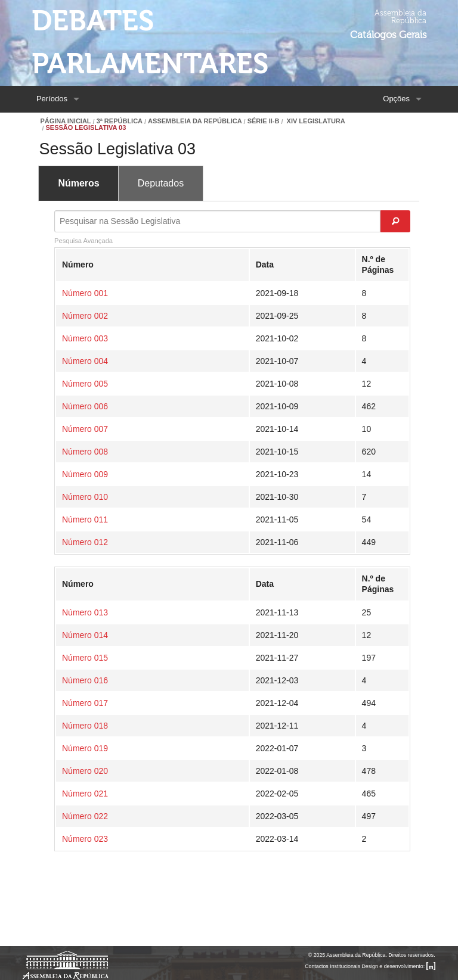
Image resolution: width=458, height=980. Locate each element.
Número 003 (85, 338)
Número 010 (85, 497)
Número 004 (85, 361)
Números (78, 183)
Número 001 (85, 293)
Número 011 (85, 519)
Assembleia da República (195, 121)
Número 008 (85, 452)
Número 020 (85, 771)
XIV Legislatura (315, 121)
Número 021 (85, 794)
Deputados (161, 183)
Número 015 (85, 658)
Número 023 (85, 839)
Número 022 (85, 816)
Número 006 (85, 406)
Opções (396, 99)
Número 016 (85, 680)
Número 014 (85, 635)
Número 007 (85, 429)
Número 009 (85, 474)
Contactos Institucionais (332, 966)
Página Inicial (65, 121)
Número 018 (85, 726)
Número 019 (85, 748)
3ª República (120, 121)
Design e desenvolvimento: (399, 966)
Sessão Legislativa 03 (86, 128)
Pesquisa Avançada (83, 241)
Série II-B (264, 121)
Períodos (52, 99)
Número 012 (85, 542)
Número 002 (85, 316)
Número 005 (85, 384)
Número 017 (85, 703)
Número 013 (85, 612)
